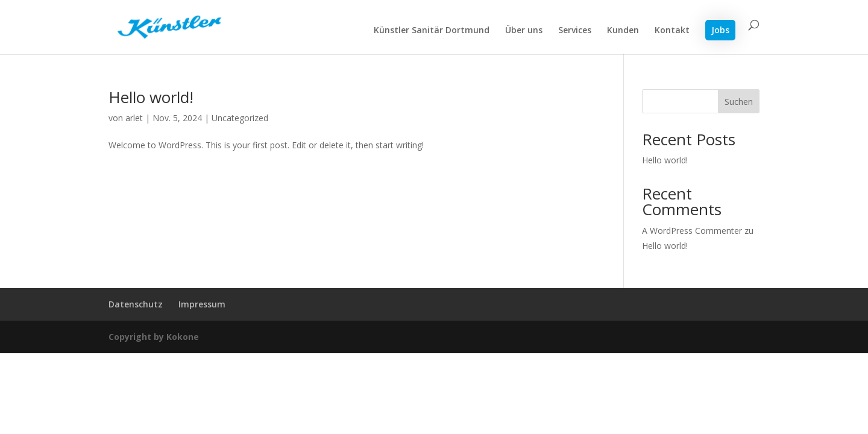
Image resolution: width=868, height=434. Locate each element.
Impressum (202, 304)
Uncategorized (240, 118)
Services (575, 31)
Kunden (623, 31)
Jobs (720, 30)
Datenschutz (136, 304)
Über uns (524, 31)
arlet (134, 118)
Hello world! (151, 97)
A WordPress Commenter (692, 231)
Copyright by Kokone (154, 337)
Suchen (739, 102)
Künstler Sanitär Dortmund (432, 31)
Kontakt (672, 31)
